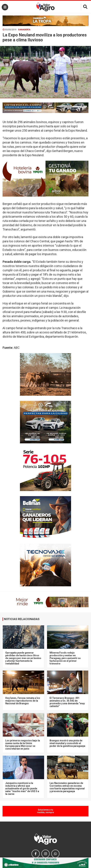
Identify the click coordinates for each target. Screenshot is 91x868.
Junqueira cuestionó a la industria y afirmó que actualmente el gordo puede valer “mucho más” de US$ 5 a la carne (22, 789)
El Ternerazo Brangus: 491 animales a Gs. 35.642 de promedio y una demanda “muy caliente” (67, 702)
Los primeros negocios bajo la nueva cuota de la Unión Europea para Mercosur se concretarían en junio (23, 745)
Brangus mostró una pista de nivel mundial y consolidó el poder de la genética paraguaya (67, 743)
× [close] (85, 859)
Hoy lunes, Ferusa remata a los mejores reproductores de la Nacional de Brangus (23, 701)
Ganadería (24, 30)
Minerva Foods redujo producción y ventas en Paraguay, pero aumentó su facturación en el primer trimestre (65, 658)
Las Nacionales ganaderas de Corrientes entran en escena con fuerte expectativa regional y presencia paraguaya (67, 787)
